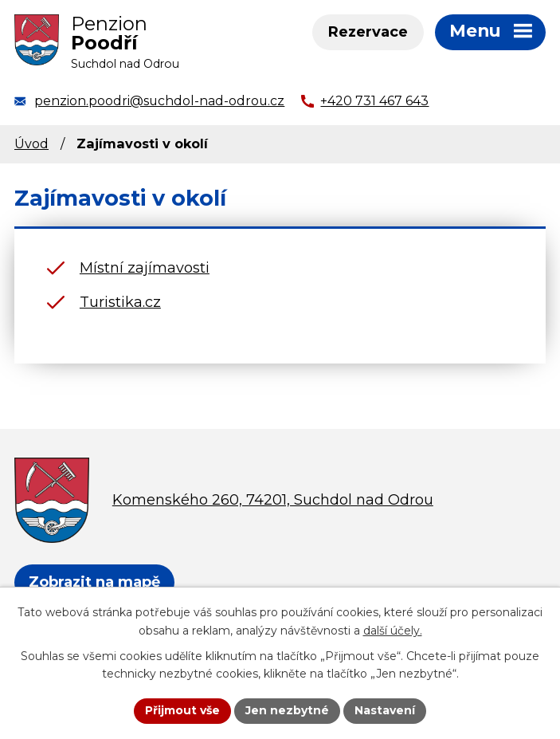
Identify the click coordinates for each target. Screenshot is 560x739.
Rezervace (368, 32)
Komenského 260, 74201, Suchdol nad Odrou (273, 500)
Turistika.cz (120, 302)
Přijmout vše (182, 710)
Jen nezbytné (287, 710)
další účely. (393, 631)
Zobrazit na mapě (94, 582)
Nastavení (385, 710)
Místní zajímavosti (145, 268)
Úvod (31, 143)
